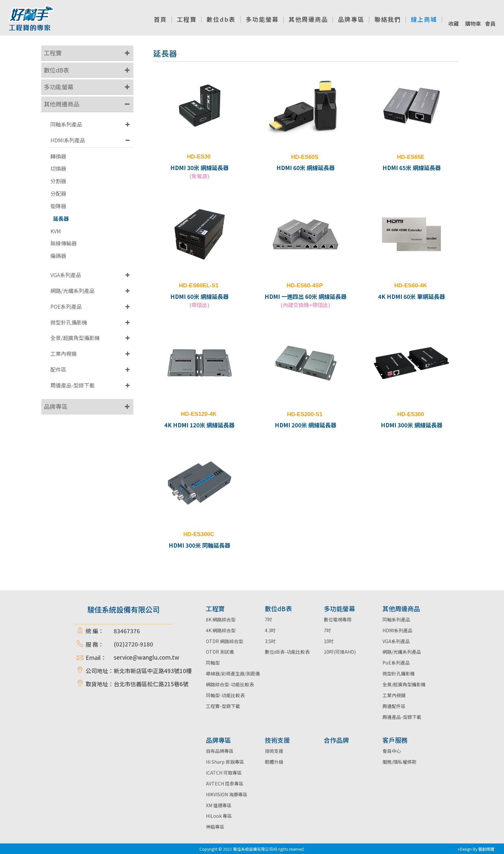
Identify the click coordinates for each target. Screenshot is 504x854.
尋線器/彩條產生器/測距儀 (233, 673)
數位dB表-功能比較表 (287, 652)
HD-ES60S (305, 157)
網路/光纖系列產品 (72, 291)
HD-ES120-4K (199, 414)
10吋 (329, 641)
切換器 (58, 169)
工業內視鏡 (64, 354)
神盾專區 (215, 827)
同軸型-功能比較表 (225, 695)
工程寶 (53, 53)
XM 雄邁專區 (219, 805)
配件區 (58, 369)
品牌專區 (56, 406)
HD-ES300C (199, 534)
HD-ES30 (199, 157)
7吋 (268, 619)
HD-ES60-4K (411, 285)
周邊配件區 (394, 706)
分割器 (58, 181)
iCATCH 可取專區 (224, 773)
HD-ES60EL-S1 (199, 285)
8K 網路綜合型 (221, 619)
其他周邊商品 (62, 104)
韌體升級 (274, 762)
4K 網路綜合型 (221, 630)
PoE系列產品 (396, 663)
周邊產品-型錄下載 (72, 385)
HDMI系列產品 (68, 140)
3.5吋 (270, 641)
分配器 (58, 194)
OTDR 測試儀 (220, 652)
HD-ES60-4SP (305, 285)
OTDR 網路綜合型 (224, 641)
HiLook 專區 (219, 816)
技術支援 (274, 751)
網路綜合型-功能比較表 (230, 684)
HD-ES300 (411, 414)
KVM (56, 231)
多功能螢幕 (59, 87)
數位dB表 (56, 70)
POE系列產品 (66, 306)
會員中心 (392, 751)
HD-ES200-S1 (305, 414)
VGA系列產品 (66, 275)
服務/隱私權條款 (399, 762)
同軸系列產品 (66, 124)
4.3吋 (270, 630)
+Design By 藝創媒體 (476, 849)
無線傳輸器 (64, 243)
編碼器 (58, 256)
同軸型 (213, 663)
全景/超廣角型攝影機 (75, 338)
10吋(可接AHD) (340, 652)
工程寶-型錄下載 (223, 706)
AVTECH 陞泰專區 (225, 783)
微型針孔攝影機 (69, 322)
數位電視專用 (338, 619)
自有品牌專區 (220, 751)
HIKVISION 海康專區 (227, 794)
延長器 (61, 219)
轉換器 (58, 156)
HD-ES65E (411, 157)
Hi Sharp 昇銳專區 (225, 762)
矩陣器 (58, 206)
